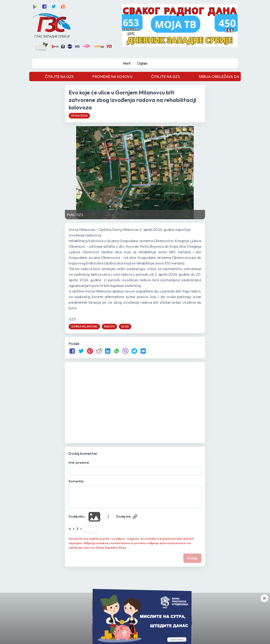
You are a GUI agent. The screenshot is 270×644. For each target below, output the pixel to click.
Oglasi (142, 63)
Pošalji (192, 558)
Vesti (127, 63)
